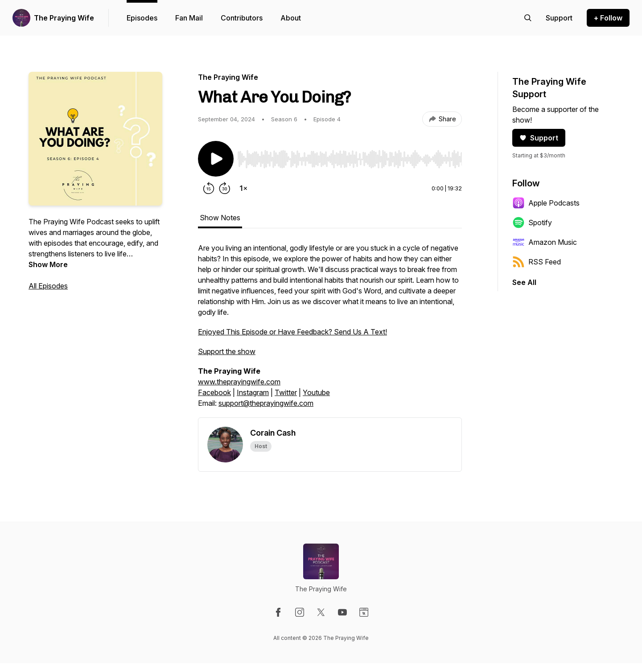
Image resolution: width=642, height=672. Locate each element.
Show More (48, 264)
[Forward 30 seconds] (225, 188)
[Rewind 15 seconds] (209, 188)
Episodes (142, 18)
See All (524, 282)
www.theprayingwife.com (239, 382)
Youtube (316, 392)
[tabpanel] (330, 330)
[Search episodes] (528, 18)
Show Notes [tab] (220, 218)
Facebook (214, 392)
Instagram (253, 392)
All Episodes (48, 286)
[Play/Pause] (216, 159)
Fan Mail (189, 18)
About (291, 18)
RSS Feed (537, 262)
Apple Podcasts (546, 203)
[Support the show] (559, 18)
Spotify (532, 223)
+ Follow (608, 18)
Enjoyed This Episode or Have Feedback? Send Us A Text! (292, 332)
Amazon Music (545, 242)
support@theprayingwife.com (266, 403)
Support (539, 138)
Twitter (286, 392)
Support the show (227, 351)
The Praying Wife (64, 18)
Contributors (242, 18)
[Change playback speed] (243, 188)
